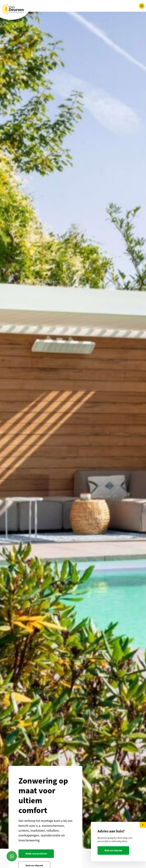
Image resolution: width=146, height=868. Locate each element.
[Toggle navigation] (142, 6)
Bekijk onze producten (36, 854)
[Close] (143, 825)
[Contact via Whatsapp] (12, 856)
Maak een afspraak (113, 850)
